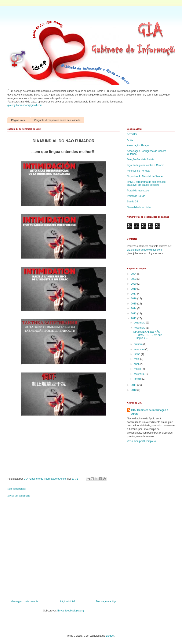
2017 (134, 294)
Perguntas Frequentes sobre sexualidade (57, 120)
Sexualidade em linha (139, 207)
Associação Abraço (138, 145)
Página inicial (19, 120)
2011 (134, 385)
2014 (134, 308)
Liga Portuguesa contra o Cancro (146, 165)
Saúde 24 (132, 202)
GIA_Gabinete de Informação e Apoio (150, 412)
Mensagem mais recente (24, 601)
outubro (139, 344)
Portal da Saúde (136, 196)
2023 (134, 279)
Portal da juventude (138, 191)
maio (137, 359)
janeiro (138, 379)
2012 (134, 318)
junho (137, 354)
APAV (130, 140)
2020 (134, 284)
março (138, 369)
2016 (134, 299)
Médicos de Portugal (139, 171)
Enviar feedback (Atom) (71, 611)
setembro (140, 349)
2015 (134, 304)
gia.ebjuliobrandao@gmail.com (25, 105)
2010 (134, 390)
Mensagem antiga (106, 601)
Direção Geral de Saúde (141, 160)
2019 (134, 289)
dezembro (140, 323)
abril (137, 364)
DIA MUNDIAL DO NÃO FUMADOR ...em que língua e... (148, 335)
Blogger (110, 636)
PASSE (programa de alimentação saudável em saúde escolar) (146, 183)
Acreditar (132, 134)
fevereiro (139, 374)
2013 (134, 314)
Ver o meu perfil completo (141, 441)
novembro (140, 328)
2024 (134, 274)
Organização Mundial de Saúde (145, 176)
